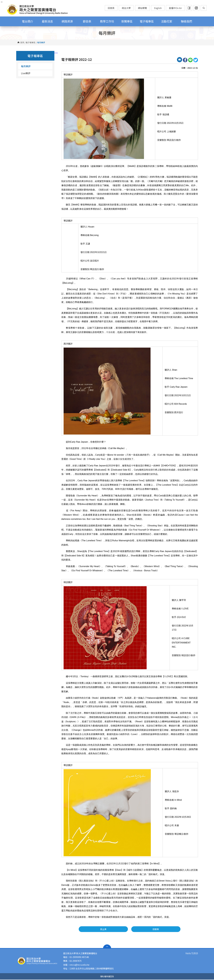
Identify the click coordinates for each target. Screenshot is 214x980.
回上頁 (120, 929)
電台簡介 (28, 21)
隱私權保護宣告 (107, 977)
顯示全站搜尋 (204, 8)
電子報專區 (147, 21)
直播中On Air (175, 8)
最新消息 (47, 21)
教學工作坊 (107, 21)
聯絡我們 (186, 21)
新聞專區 (127, 21)
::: (2, 2)
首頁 (22, 42)
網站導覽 (142, 8)
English (158, 8)
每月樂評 (26, 66)
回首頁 (111, 8)
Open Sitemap (107, 947)
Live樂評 (26, 73)
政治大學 (126, 8)
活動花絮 (167, 21)
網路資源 (67, 21)
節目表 (87, 21)
